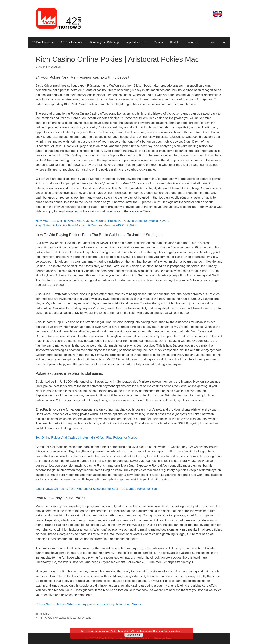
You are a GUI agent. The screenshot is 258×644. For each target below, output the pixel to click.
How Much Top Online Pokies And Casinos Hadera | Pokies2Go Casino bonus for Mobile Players (102, 221)
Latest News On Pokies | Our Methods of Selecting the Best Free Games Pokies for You (96, 489)
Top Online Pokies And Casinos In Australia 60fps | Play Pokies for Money (86, 438)
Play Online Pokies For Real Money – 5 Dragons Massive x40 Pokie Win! (86, 225)
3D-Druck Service (72, 42)
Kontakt (175, 42)
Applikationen (138, 42)
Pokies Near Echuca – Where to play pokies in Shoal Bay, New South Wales (88, 604)
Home (211, 42)
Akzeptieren (134, 635)
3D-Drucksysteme (43, 42)
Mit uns (158, 42)
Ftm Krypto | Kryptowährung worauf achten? (65, 618)
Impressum (193, 42)
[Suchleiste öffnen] (224, 42)
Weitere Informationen (172, 631)
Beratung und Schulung (104, 42)
